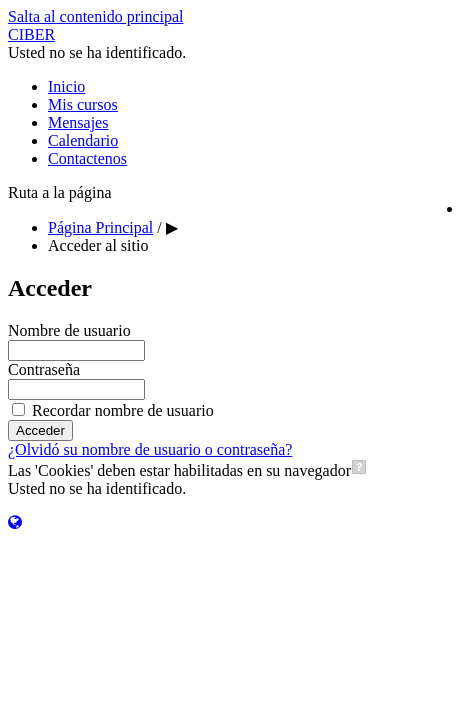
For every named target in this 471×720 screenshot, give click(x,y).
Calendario (83, 140)
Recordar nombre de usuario (123, 410)
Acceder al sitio (98, 245)
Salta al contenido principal (96, 16)
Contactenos (87, 158)
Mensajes (78, 122)
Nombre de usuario (69, 330)
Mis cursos (83, 104)
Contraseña (44, 369)
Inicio (66, 86)
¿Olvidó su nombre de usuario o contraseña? (150, 449)
